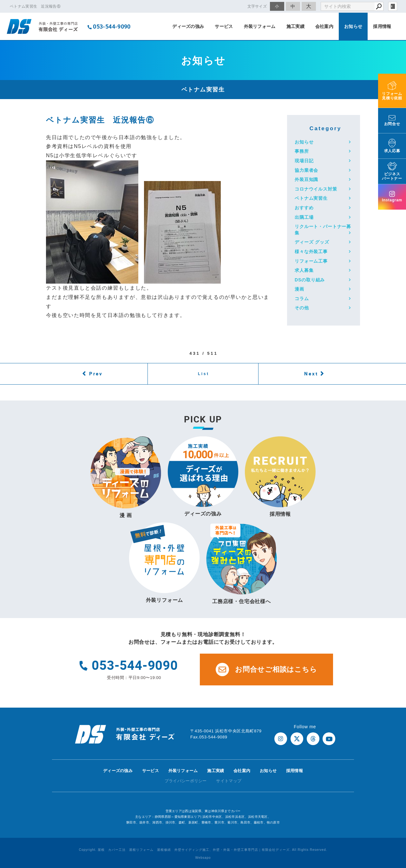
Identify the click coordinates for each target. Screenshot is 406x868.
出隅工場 (304, 217)
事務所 (302, 151)
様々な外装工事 (311, 252)
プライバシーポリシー (186, 781)
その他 (302, 308)
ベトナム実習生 (311, 198)
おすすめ (304, 208)
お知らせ (353, 26)
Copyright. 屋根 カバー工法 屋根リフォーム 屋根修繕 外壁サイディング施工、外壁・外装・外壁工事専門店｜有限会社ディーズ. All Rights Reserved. (203, 850)
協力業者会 (306, 170)
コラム (302, 299)
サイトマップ (229, 781)
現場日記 (304, 161)
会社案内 (324, 26)
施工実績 (295, 26)
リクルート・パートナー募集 (323, 230)
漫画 (299, 289)
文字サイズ (257, 6)
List (204, 374)
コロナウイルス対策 (316, 189)
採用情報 (382, 26)
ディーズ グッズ (312, 242)
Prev (96, 373)
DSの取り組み (310, 280)
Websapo (203, 858)
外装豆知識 (306, 179)
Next (311, 373)
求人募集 (304, 270)
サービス (224, 26)
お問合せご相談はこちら (266, 670)
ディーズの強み (188, 26)
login (393, 6)
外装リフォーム (260, 26)
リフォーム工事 (311, 261)
